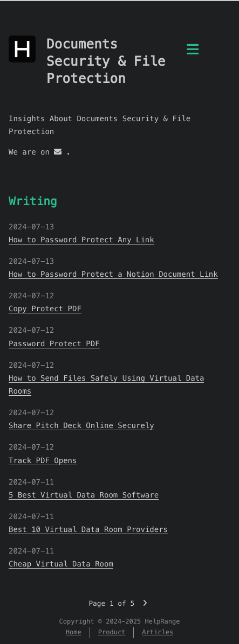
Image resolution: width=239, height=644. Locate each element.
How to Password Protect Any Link (81, 240)
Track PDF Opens (43, 460)
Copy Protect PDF (45, 309)
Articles (158, 632)
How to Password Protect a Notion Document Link (113, 274)
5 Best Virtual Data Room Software (84, 495)
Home (74, 632)
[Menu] (193, 55)
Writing (33, 201)
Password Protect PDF (54, 344)
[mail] (58, 152)
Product (112, 632)
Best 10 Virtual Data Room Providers (88, 529)
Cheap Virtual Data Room (61, 564)
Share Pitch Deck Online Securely (81, 425)
